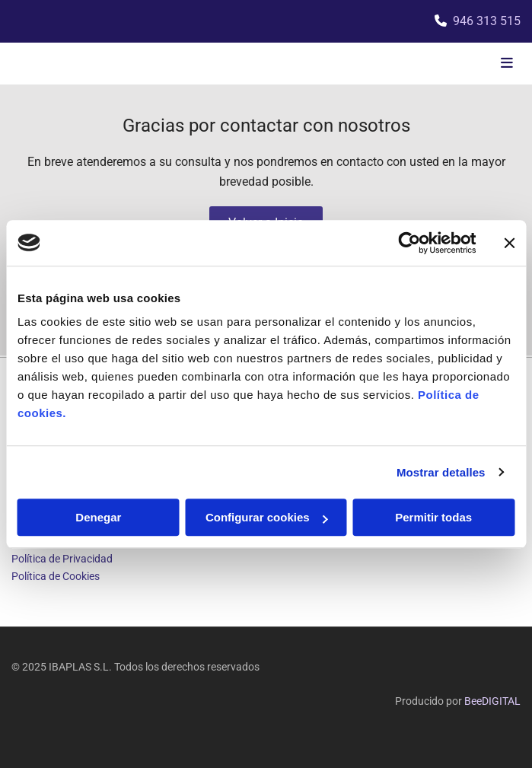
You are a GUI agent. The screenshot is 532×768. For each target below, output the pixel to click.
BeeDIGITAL (492, 701)
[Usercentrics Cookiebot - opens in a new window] (409, 243)
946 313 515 (487, 21)
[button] (436, 64)
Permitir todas (433, 517)
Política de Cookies (56, 576)
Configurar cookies (267, 517)
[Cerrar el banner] (509, 243)
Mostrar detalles (441, 472)
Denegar (98, 517)
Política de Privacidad (62, 559)
